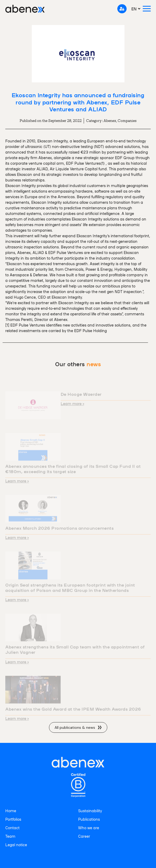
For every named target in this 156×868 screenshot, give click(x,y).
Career (84, 836)
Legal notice (16, 845)
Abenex (110, 121)
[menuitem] (136, 9)
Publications (89, 819)
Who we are (89, 828)
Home (11, 811)
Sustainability (90, 811)
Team (10, 836)
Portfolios (13, 819)
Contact (12, 828)
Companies (127, 121)
